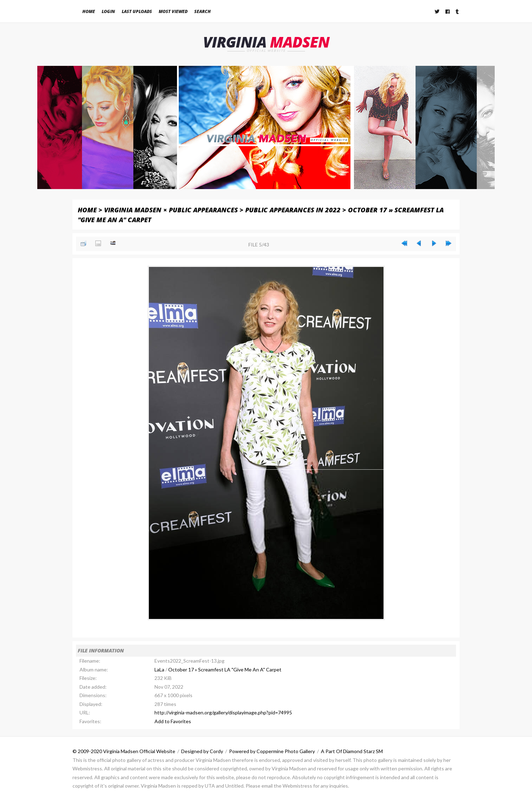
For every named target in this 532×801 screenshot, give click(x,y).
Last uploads (137, 11)
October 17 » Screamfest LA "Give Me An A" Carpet (225, 669)
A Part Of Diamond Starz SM (352, 751)
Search (202, 11)
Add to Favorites (173, 721)
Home (89, 11)
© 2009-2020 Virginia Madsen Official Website (124, 751)
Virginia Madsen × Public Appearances (171, 210)
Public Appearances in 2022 (293, 210)
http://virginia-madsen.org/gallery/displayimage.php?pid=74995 (223, 712)
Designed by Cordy (202, 751)
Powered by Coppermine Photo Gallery (272, 751)
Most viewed (173, 11)
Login (108, 11)
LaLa (159, 669)
